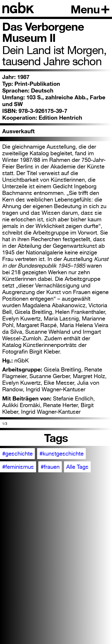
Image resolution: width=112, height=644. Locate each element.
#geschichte (17, 454)
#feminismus (18, 467)
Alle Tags (77, 467)
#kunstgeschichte (62, 454)
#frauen (50, 467)
